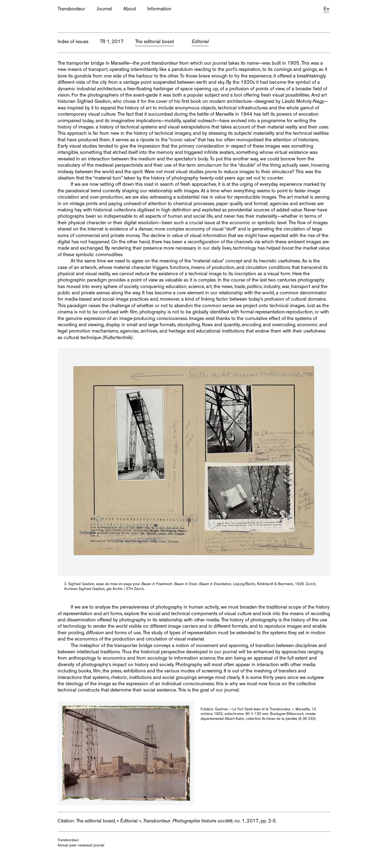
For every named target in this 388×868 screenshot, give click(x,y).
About (130, 10)
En (326, 10)
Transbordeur (71, 10)
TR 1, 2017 (112, 42)
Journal (104, 10)
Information (159, 10)
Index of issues (73, 42)
